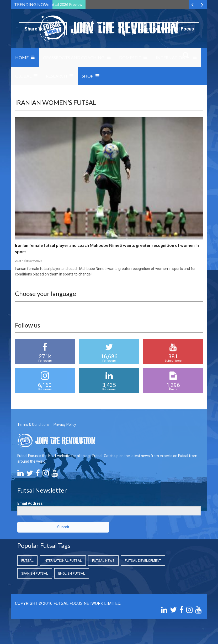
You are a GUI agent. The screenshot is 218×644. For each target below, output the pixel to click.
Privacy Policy (65, 425)
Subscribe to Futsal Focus (166, 29)
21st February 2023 (29, 261)
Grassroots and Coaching (74, 57)
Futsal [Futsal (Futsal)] (27, 561)
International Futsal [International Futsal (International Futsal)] (63, 561)
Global (23, 76)
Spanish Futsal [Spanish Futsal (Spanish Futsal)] (35, 573)
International (173, 57)
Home (22, 57)
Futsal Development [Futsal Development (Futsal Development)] (143, 561)
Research (57, 76)
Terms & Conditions (33, 425)
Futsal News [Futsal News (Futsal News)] (103, 561)
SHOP (88, 76)
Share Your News (43, 29)
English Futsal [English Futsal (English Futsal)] (72, 573)
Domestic (130, 57)
